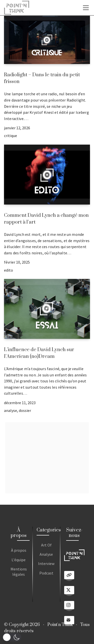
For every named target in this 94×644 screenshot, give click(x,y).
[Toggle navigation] (86, 8)
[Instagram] (69, 606)
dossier (25, 410)
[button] (12, 637)
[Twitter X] (69, 591)
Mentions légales (19, 572)
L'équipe (19, 560)
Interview (46, 563)
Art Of (46, 545)
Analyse (46, 554)
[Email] (69, 621)
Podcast (46, 573)
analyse (11, 410)
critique (11, 136)
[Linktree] (69, 576)
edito (9, 270)
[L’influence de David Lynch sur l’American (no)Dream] (47, 309)
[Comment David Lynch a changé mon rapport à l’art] (47, 175)
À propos (19, 550)
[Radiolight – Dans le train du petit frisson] (47, 40)
